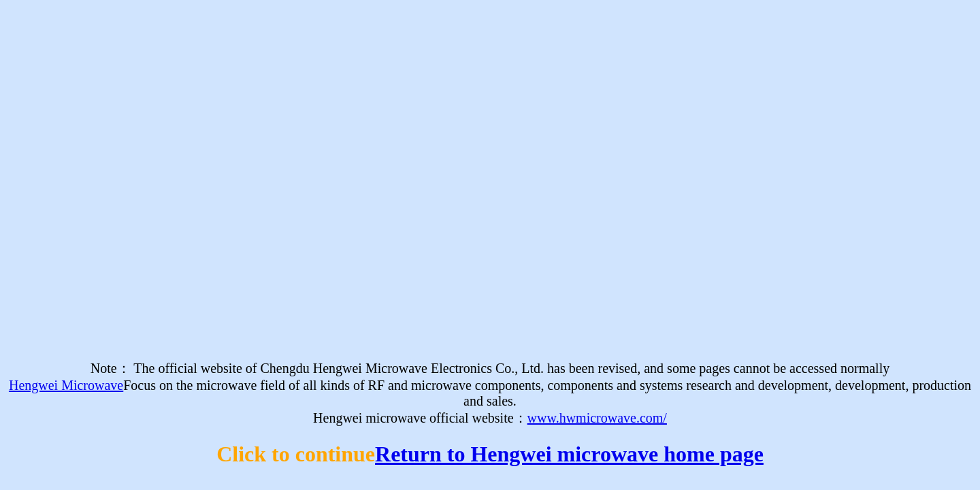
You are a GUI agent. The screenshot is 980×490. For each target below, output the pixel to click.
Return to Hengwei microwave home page (569, 454)
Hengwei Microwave (66, 385)
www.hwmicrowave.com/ (597, 418)
